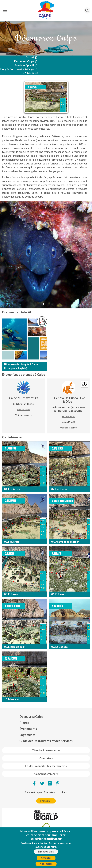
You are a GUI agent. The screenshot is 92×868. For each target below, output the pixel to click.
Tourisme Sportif (24, 65)
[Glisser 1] (44, 304)
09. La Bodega (59, 647)
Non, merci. (46, 864)
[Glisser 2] (47, 303)
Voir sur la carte (24, 415)
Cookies (49, 792)
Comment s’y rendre (46, 774)
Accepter (46, 858)
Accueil (30, 57)
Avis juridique (33, 792)
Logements (27, 735)
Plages (24, 723)
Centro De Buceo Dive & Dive (70, 400)
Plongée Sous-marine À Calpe (17, 69)
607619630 (68, 422)
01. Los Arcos (12, 489)
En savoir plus (46, 852)
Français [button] (45, 801)
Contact (62, 792)
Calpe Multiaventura (24, 398)
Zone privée (46, 758)
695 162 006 (24, 409)
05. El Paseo (11, 594)
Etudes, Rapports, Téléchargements (46, 766)
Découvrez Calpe (24, 61)
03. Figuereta (12, 542)
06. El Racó (57, 594)
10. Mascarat (12, 699)
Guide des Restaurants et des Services (46, 741)
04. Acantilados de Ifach (65, 542)
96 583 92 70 (69, 416)
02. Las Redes (59, 489)
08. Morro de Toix (14, 647)
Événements (28, 729)
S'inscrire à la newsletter (46, 750)
